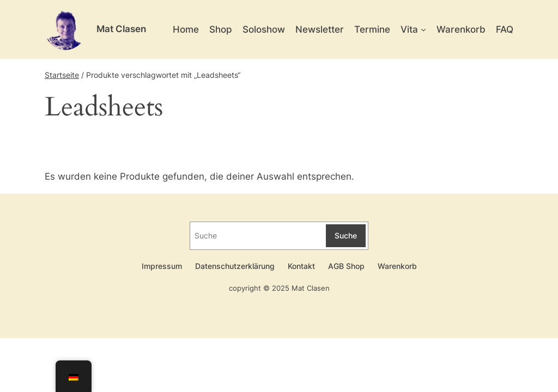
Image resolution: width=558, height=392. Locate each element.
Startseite (62, 75)
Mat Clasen (121, 29)
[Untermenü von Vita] (423, 29)
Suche (346, 235)
